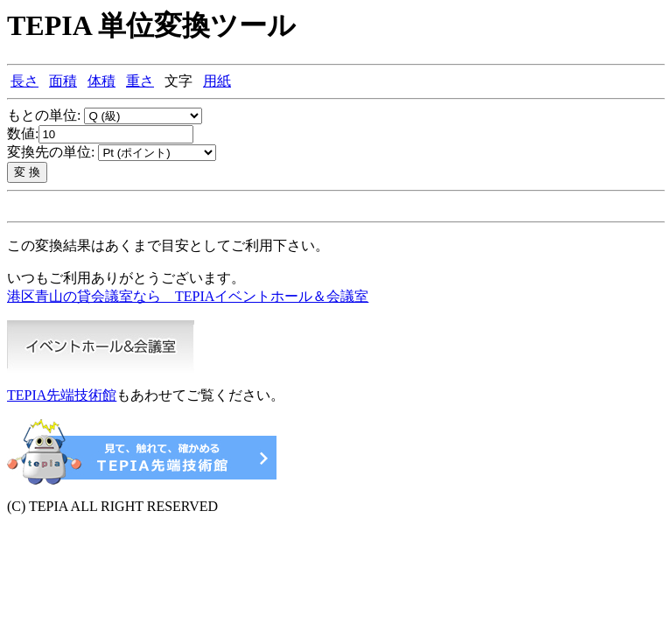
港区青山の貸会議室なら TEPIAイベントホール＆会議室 (188, 296)
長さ (24, 81)
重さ (140, 81)
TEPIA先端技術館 (62, 395)
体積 (101, 81)
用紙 (217, 81)
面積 (63, 81)
